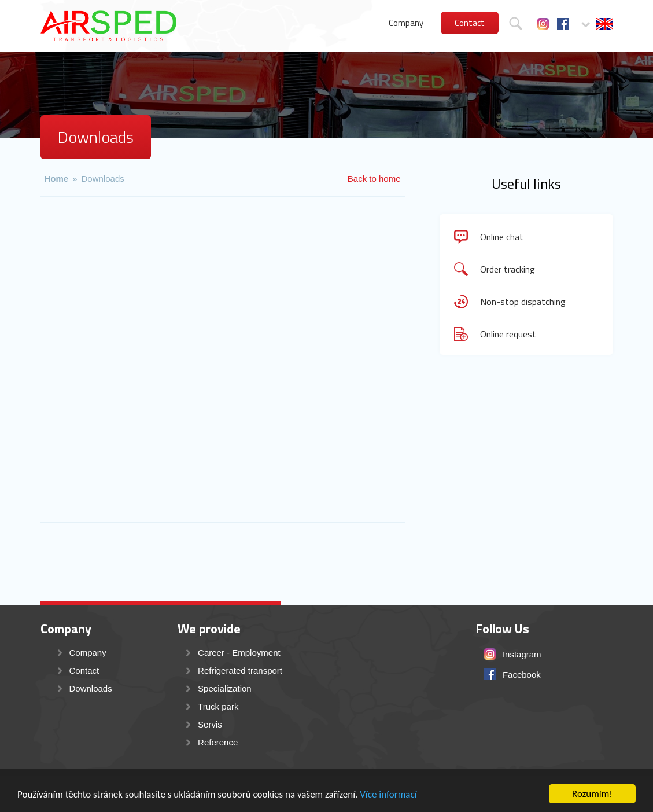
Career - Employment (239, 653)
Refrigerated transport (240, 670)
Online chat (502, 237)
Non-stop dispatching (523, 302)
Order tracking (508, 269)
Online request (508, 334)
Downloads (103, 179)
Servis (210, 724)
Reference (218, 742)
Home (57, 179)
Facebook (563, 24)
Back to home (374, 179)
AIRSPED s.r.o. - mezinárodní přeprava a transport (108, 26)
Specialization (225, 688)
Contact (470, 23)
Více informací (388, 796)
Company (406, 23)
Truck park (218, 706)
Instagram (543, 24)
